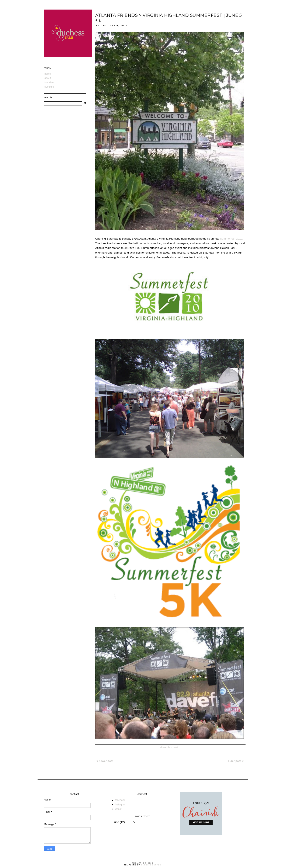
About (48, 78)
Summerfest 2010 (231, 239)
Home (48, 74)
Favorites (49, 83)
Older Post (236, 761)
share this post (169, 747)
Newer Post (105, 761)
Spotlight (49, 87)
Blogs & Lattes (151, 865)
